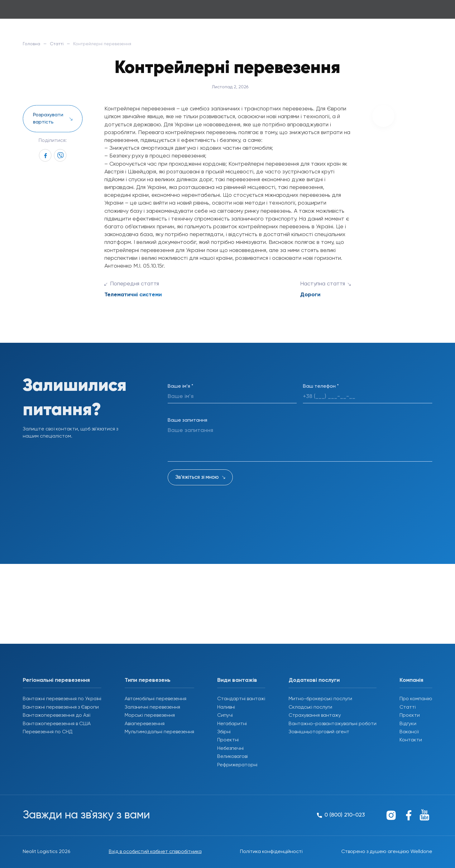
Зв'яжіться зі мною (197, 477)
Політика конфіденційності (271, 852)
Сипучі (225, 715)
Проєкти (410, 715)
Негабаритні (232, 724)
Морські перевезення (150, 715)
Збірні (224, 732)
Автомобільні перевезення (156, 699)
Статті (57, 44)
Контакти (411, 740)
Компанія (411, 680)
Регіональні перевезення (56, 680)
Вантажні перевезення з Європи (61, 707)
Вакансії (409, 732)
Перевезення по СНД (48, 732)
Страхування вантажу (315, 715)
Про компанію (416, 699)
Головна (31, 44)
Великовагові (232, 757)
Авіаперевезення (145, 724)
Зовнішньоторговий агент (319, 732)
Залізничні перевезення (152, 707)
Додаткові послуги (314, 680)
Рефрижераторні (237, 765)
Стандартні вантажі (241, 699)
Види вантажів (237, 680)
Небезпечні (230, 749)
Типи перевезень (148, 680)
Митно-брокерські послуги (320, 699)
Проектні (228, 740)
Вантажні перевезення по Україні (62, 699)
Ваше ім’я (180, 386)
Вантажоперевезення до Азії (56, 715)
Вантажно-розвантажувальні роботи (333, 724)
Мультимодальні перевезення (159, 732)
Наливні (226, 707)
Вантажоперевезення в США (57, 724)
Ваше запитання (187, 420)
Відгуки (408, 724)
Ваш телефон (321, 386)
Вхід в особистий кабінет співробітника (155, 852)
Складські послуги (310, 707)
